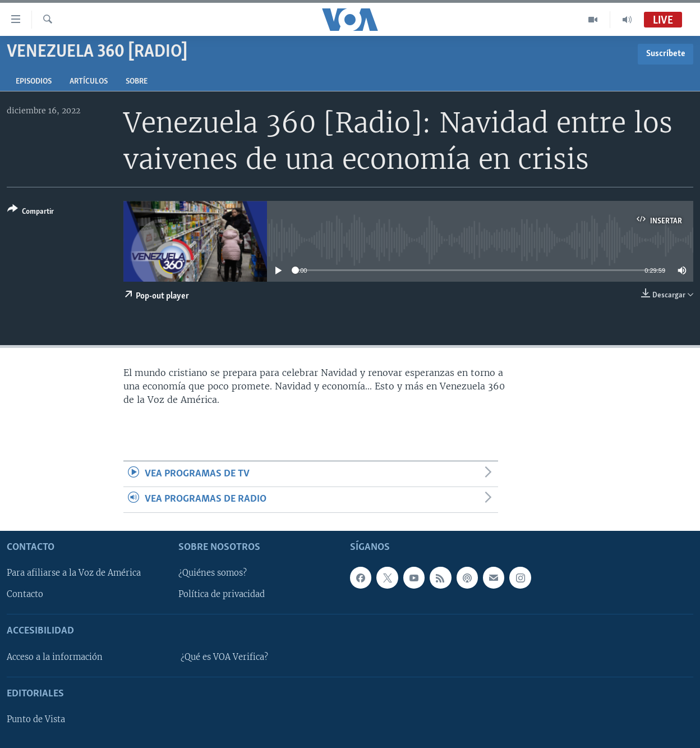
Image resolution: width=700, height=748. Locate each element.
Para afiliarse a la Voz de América (74, 573)
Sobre (137, 82)
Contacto (25, 594)
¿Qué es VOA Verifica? (224, 657)
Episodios (34, 82)
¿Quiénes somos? (213, 573)
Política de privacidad (222, 594)
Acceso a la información (55, 657)
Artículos (89, 82)
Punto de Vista (36, 719)
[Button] (31, 212)
